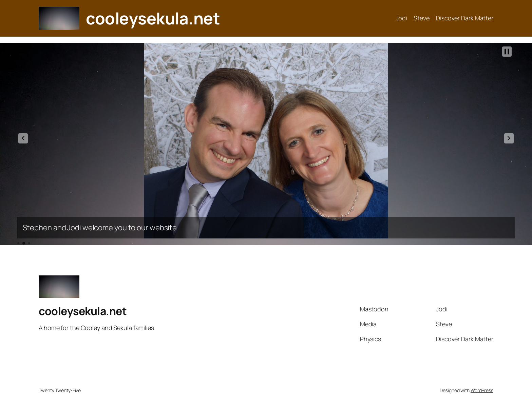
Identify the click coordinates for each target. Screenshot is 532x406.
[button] (23, 138)
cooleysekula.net (153, 18)
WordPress (482, 390)
